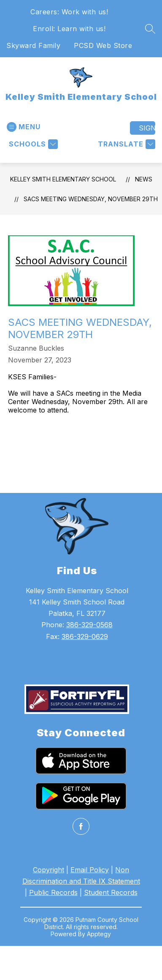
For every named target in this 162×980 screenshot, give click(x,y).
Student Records (111, 892)
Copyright (49, 870)
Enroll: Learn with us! (69, 29)
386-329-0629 (85, 636)
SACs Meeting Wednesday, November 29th (91, 199)
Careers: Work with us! (69, 12)
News (144, 179)
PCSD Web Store (103, 45)
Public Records (53, 892)
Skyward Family (33, 45)
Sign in (147, 128)
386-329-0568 (89, 625)
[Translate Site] (126, 144)
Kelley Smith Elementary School (63, 179)
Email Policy (90, 870)
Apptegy (99, 934)
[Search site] (150, 29)
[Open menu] (24, 127)
